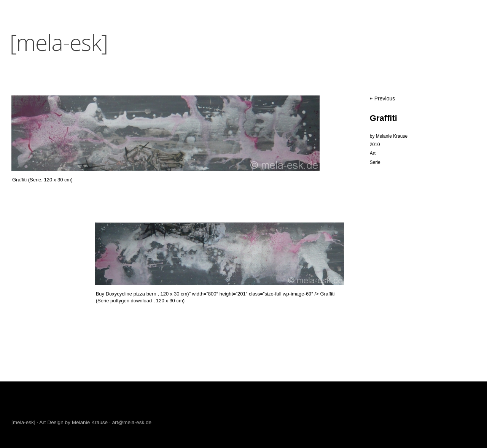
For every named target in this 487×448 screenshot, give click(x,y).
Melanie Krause (392, 136)
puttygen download (131, 301)
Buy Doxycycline (115, 294)
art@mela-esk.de (132, 422)
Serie (375, 162)
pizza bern (145, 294)
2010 (375, 145)
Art (373, 153)
